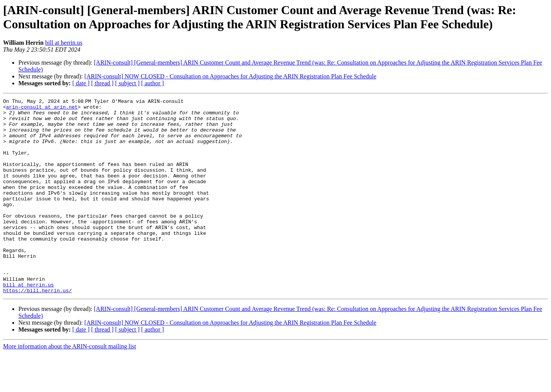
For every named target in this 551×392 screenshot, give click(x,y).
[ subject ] (127, 83)
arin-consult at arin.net (42, 109)
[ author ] (153, 83)
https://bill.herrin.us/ (37, 329)
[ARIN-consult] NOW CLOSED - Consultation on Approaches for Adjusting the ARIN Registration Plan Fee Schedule (230, 76)
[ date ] (81, 83)
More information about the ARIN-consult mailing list (70, 385)
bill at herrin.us (64, 43)
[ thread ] (102, 83)
